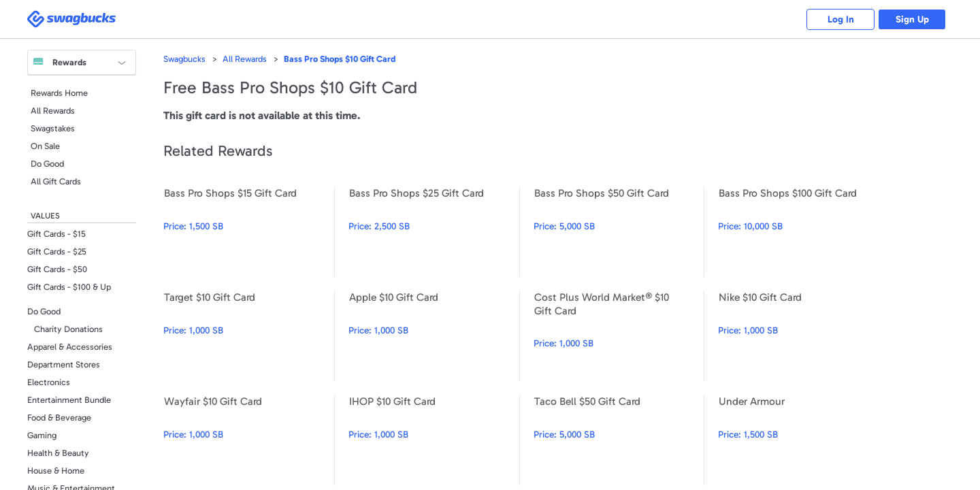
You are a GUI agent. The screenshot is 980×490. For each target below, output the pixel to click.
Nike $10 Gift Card (803, 336)
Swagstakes (53, 128)
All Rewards (53, 111)
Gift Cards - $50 (57, 269)
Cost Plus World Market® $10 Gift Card (619, 336)
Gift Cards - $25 (57, 251)
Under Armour (803, 440)
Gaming (42, 435)
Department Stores (64, 364)
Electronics (49, 382)
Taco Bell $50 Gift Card (619, 440)
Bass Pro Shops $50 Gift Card (619, 232)
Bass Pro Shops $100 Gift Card (803, 232)
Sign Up (912, 19)
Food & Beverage (59, 418)
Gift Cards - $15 (56, 234)
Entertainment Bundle (69, 400)
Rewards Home (59, 93)
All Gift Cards (56, 181)
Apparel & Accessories (70, 347)
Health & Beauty (58, 453)
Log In (841, 19)
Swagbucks (184, 59)
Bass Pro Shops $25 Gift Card (434, 232)
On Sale (45, 146)
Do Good (47, 164)
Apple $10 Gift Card (434, 336)
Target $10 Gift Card (249, 336)
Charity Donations (68, 329)
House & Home (56, 471)
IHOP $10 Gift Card (434, 440)
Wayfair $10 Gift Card (249, 440)
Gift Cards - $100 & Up (69, 287)
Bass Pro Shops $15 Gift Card (249, 232)
